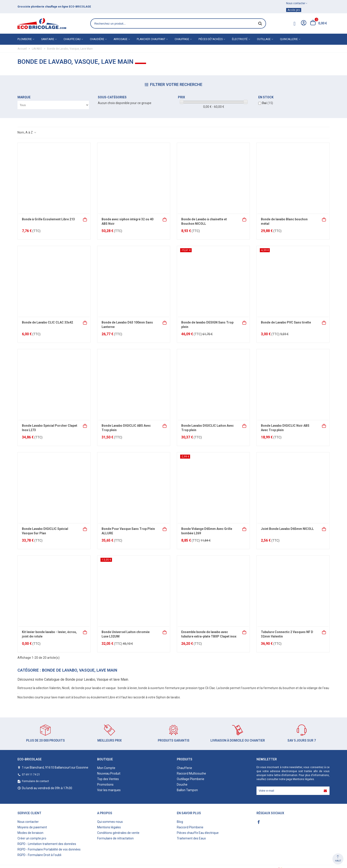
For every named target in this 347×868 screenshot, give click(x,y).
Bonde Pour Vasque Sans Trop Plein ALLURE (128, 531)
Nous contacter (28, 822)
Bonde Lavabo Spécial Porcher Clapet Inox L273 (50, 428)
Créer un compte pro (32, 838)
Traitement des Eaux (191, 838)
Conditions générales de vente (118, 833)
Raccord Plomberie (190, 827)
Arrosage (120, 39)
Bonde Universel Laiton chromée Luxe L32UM (126, 634)
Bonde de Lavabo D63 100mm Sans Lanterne (127, 325)
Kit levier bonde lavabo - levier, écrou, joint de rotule (49, 634)
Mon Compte (106, 768)
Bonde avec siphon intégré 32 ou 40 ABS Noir (127, 221)
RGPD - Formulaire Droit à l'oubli (39, 855)
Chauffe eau (72, 39)
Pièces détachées (211, 39)
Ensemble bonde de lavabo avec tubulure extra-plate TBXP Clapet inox (209, 634)
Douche (182, 785)
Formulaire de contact (35, 781)
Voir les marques (109, 790)
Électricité (240, 39)
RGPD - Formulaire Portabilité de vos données (49, 849)
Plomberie (25, 39)
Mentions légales (303, 779)
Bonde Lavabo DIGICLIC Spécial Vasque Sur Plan (45, 531)
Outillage (264, 39)
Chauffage (182, 39)
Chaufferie (184, 768)
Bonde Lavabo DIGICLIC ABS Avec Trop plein (126, 428)
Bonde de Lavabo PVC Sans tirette (286, 322)
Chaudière (97, 39)
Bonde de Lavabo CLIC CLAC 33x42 (47, 322)
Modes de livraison (30, 833)
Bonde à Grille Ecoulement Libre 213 (48, 219)
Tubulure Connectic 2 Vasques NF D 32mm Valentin (287, 634)
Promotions (105, 785)
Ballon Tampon (187, 790)
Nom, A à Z (27, 132)
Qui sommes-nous (110, 822)
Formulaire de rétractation (115, 838)
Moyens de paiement (32, 827)
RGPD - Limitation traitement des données (47, 844)
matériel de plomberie (44, 7)
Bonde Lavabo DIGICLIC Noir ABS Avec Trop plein (285, 428)
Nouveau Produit (109, 773)
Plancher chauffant (151, 39)
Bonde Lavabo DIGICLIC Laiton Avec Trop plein (207, 428)
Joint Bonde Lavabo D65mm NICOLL (287, 529)
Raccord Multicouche (191, 773)
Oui (267, 103)
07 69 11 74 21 (31, 775)
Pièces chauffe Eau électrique (198, 833)
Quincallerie (289, 39)
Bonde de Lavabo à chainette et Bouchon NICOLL (204, 221)
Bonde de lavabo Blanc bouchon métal (284, 221)
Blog (180, 822)
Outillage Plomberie (191, 779)
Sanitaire (48, 39)
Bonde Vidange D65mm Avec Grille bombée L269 (207, 531)
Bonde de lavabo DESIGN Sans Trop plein (207, 325)
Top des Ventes (108, 779)
